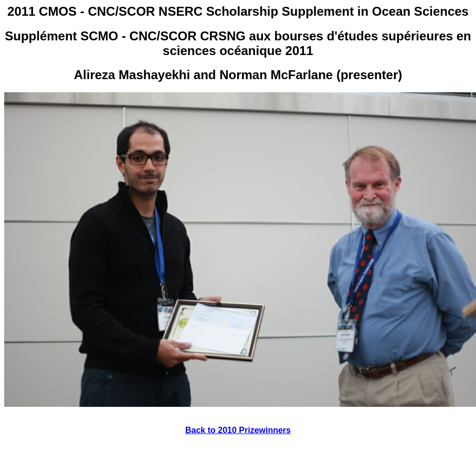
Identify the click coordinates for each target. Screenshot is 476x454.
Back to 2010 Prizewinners (238, 430)
